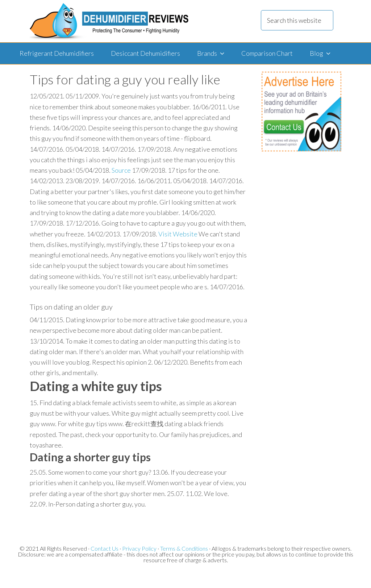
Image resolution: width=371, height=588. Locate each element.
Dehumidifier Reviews (109, 21)
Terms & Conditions (184, 548)
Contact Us (105, 548)
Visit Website (178, 234)
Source (121, 170)
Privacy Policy (139, 548)
